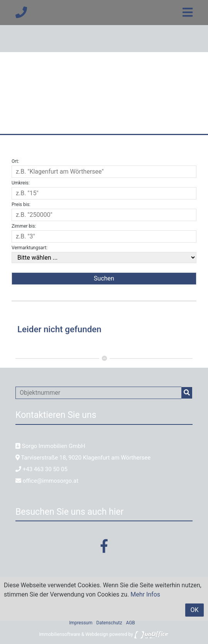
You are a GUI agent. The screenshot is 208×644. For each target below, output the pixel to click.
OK (194, 610)
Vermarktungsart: (30, 248)
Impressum (81, 623)
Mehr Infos (145, 594)
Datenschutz (109, 623)
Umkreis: (21, 183)
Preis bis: (21, 205)
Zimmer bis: (24, 226)
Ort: (15, 161)
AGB (130, 623)
